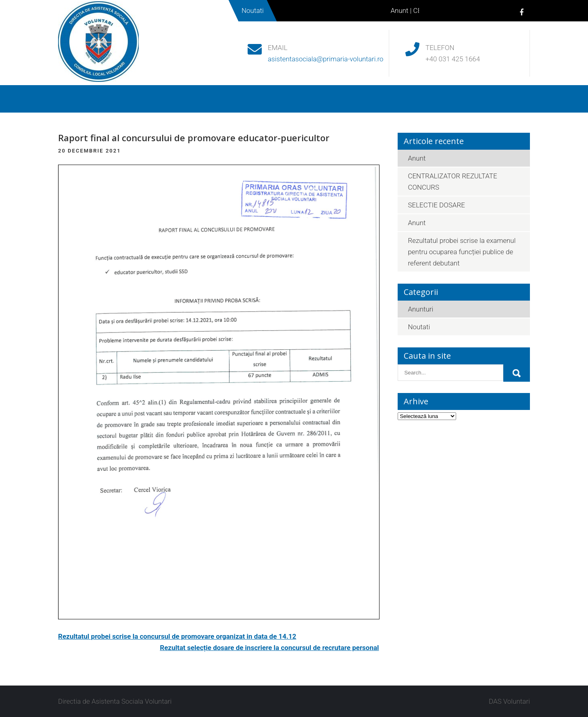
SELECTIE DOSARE (436, 205)
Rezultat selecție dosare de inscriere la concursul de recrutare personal (270, 648)
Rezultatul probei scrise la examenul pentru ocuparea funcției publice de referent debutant (462, 252)
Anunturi (420, 309)
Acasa (77, 99)
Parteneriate (399, 99)
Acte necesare (292, 99)
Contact (452, 99)
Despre (118, 99)
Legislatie (166, 99)
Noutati (347, 99)
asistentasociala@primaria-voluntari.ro (326, 59)
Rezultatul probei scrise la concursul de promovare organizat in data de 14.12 (177, 636)
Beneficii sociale (226, 99)
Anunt (402, 10)
